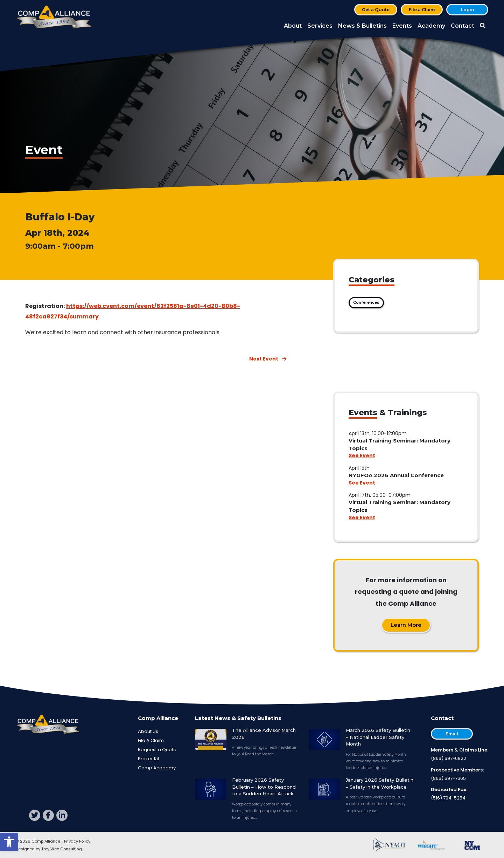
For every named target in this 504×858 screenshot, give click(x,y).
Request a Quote (157, 750)
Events (402, 26)
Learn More (406, 625)
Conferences (366, 302)
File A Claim (151, 740)
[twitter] (35, 815)
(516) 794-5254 (448, 798)
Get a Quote (376, 10)
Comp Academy (157, 768)
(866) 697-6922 (449, 758)
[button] (9, 842)
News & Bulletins (362, 26)
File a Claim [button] (422, 10)
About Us (148, 731)
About (293, 26)
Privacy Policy (77, 841)
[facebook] (48, 815)
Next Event (268, 359)
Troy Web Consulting (62, 849)
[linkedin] (62, 815)
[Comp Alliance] (54, 18)
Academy (431, 26)
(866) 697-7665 (448, 778)
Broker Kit (149, 759)
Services (320, 26)
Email (452, 734)
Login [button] (467, 10)
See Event (362, 455)
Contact (463, 26)
